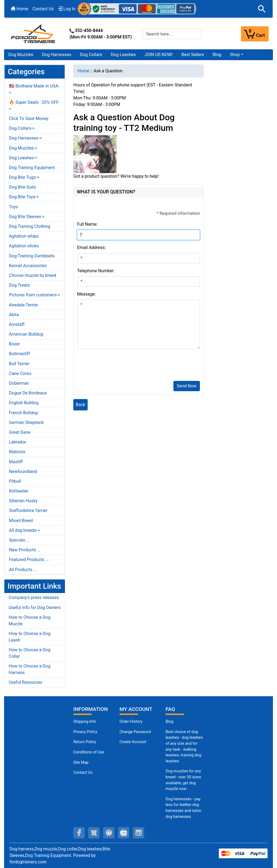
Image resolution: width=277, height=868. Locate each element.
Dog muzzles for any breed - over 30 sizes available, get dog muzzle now (183, 780)
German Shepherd (26, 422)
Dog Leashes (123, 55)
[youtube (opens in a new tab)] (124, 833)
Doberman (19, 383)
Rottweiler (19, 491)
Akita (14, 315)
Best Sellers (193, 55)
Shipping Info (85, 722)
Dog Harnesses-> (25, 138)
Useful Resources (25, 682)
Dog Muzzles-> (23, 148)
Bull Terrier (19, 364)
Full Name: (87, 224)
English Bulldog (24, 403)
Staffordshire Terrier (28, 511)
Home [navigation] (83, 71)
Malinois (17, 452)
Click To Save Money (29, 119)
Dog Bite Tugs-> (24, 177)
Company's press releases (34, 597)
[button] (262, 9)
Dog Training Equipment (32, 168)
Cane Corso (20, 373)
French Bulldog (23, 413)
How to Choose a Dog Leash (29, 637)
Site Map (81, 762)
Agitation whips (24, 236)
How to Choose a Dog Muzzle (29, 621)
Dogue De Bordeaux (28, 393)
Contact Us (43, 9)
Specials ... (19, 540)
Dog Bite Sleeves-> (27, 217)
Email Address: (91, 247)
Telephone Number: (96, 271)
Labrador (18, 442)
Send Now (187, 386)
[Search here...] (172, 34)
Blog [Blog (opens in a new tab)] (217, 55)
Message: (86, 294)
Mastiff (16, 462)
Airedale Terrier (24, 305)
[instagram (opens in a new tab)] (138, 833)
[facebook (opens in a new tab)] (79, 833)
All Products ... (23, 570)
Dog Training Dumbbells (32, 256)
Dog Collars (91, 55)
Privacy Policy (85, 732)
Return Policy (85, 742)
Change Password (135, 732)
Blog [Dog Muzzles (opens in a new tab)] (169, 722)
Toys (14, 207)
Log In (67, 9)
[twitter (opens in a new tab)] (94, 833)
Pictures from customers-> (34, 295)
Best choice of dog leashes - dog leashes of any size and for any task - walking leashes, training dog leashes (184, 746)
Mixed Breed (21, 521)
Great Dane (20, 432)
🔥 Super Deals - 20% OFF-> (34, 106)
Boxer (14, 344)
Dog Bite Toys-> (24, 197)
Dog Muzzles (21, 55)
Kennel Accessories (28, 266)
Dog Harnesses (57, 55)
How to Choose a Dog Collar (29, 653)
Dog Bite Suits (22, 187)
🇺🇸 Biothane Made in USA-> (34, 89)
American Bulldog (26, 334)
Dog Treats (19, 285)
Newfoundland (23, 472)
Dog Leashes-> (23, 158)
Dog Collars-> (22, 128)
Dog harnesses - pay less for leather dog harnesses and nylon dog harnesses (183, 808)
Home (19, 9)
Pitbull (15, 481)
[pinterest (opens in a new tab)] (109, 833)
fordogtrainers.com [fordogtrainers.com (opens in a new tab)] (28, 862)
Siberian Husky (23, 501)
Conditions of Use (89, 752)
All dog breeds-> (24, 530)
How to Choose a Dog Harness (29, 669)
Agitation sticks (24, 246)
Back (80, 405)
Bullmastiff (19, 354)
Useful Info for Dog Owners (35, 608)
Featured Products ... (29, 560)
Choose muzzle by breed (32, 275)
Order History (131, 722)
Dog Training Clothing (30, 226)
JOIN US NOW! (159, 55)
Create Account (133, 742)
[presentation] (118, 366)
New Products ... (25, 550)
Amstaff (17, 324)
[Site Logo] (34, 33)
